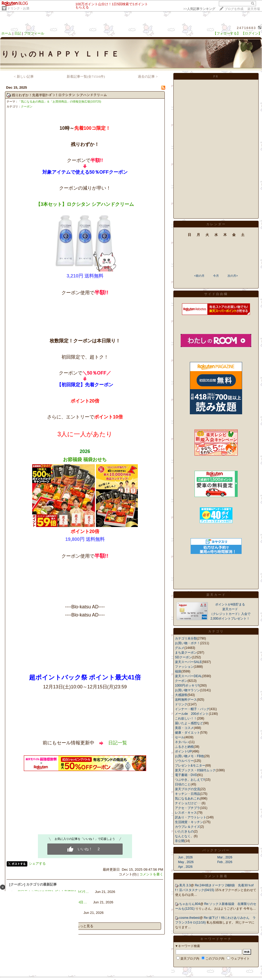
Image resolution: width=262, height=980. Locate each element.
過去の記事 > (148, 77)
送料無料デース (186, 700)
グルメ (180, 648)
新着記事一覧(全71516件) (86, 77)
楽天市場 (254, 9)
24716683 (246, 28)
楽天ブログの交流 (187, 789)
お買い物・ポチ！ (187, 643)
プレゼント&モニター (190, 766)
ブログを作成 (234, 9)
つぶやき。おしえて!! (190, 780)
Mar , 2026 (225, 857)
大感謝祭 (181, 695)
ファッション (184, 667)
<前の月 (199, 276)
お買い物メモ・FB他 (189, 756)
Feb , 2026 (225, 862)
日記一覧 (118, 743)
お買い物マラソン (187, 690)
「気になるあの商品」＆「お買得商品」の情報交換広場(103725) (60, 101)
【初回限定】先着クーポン (85, 385)
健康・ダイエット (187, 733)
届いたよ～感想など (189, 723)
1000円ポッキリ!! (187, 686)
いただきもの (184, 831)
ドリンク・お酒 (18, 8)
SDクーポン (183, 657)
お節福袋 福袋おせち (85, 460)
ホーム (6, 33)
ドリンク (181, 704)
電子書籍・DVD (186, 775)
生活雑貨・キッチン (189, 822)
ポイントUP (183, 751)
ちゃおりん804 (190, 904)
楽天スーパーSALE (188, 662)
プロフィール (34, 33)
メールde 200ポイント (192, 714)
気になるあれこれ (187, 798)
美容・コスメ (184, 728)
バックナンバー (216, 850)
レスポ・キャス (186, 813)
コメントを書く (151, 874)
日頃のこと (183, 784)
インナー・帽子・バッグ (192, 709)
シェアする (37, 863)
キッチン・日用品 (187, 794)
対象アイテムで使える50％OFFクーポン (85, 172)
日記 (18, 33)
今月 (216, 276)
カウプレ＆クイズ (187, 827)
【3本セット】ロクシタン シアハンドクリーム (85, 204)
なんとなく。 (184, 836)
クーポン (27, 106)
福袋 (178, 671)
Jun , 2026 (185, 857)
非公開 (180, 841)
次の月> (233, 276)
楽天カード (216, 595)
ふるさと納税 (184, 747)
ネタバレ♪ (182, 742)
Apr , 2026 (185, 867)
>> (199, 9)
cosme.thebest (189, 918)
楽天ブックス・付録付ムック (195, 770)
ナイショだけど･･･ (188, 803)
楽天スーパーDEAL (188, 676)
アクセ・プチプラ (187, 808)
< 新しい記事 (24, 77)
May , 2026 (186, 862)
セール (180, 737)
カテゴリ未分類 (186, 638)
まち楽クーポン (186, 653)
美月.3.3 (185, 885)
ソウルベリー (184, 761)
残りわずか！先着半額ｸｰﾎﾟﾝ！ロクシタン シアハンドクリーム (59, 95)
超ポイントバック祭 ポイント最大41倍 (85, 677)
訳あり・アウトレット (191, 817)
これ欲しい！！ (186, 718)
